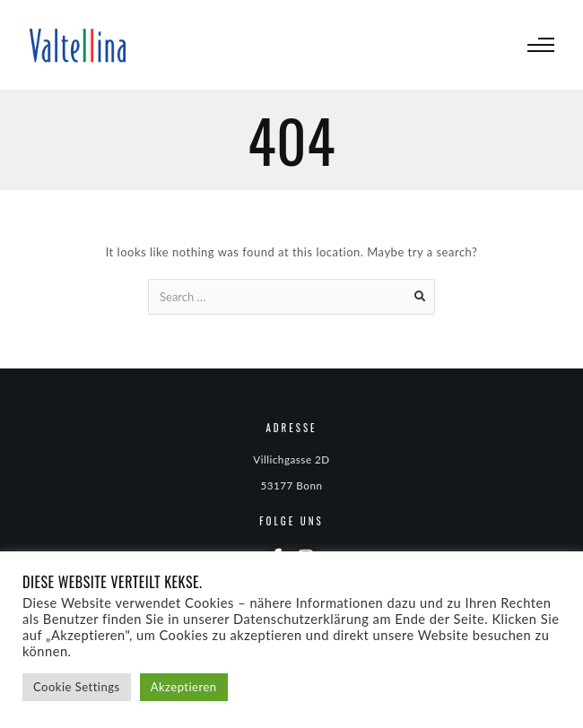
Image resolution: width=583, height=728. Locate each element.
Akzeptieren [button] (184, 687)
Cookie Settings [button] (77, 687)
